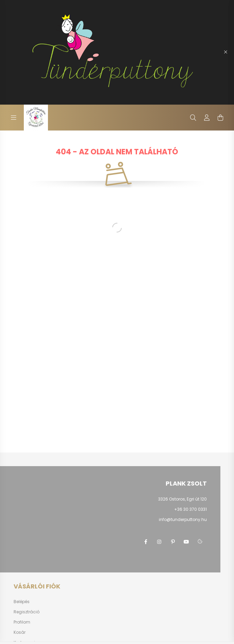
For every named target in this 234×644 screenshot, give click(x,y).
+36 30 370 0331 (190, 509)
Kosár (20, 632)
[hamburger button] (14, 118)
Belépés (22, 602)
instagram (159, 542)
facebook (146, 542)
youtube (186, 542)
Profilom (22, 622)
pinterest (173, 542)
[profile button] (207, 118)
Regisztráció (27, 612)
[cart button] (220, 118)
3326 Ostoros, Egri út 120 (182, 499)
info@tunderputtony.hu (183, 519)
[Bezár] (225, 52)
